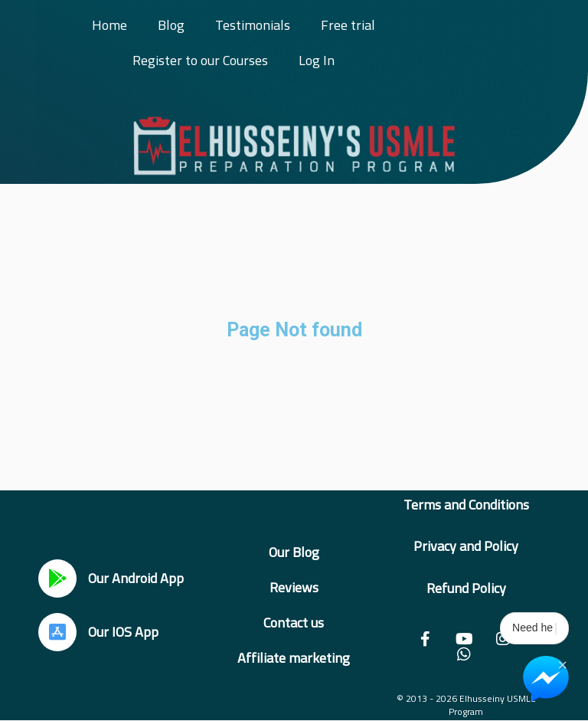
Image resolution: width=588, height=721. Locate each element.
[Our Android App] (57, 578)
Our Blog (294, 552)
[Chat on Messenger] (546, 679)
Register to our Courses (200, 60)
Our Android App (136, 578)
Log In (317, 60)
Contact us (294, 623)
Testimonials (253, 25)
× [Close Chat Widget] (562, 664)
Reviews (294, 587)
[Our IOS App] (57, 632)
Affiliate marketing (294, 658)
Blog (171, 25)
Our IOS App (123, 632)
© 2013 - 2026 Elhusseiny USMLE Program (466, 705)
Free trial (348, 25)
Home (109, 25)
